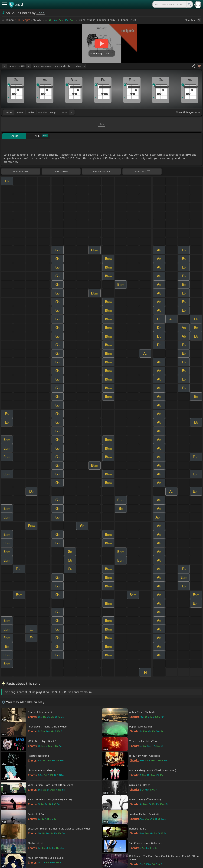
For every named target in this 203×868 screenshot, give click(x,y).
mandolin (42, 112)
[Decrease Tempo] (4, 66)
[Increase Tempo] (29, 66)
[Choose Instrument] (72, 112)
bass (64, 112)
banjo (53, 112)
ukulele (31, 112)
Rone (41, 13)
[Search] (189, 4)
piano (20, 112)
